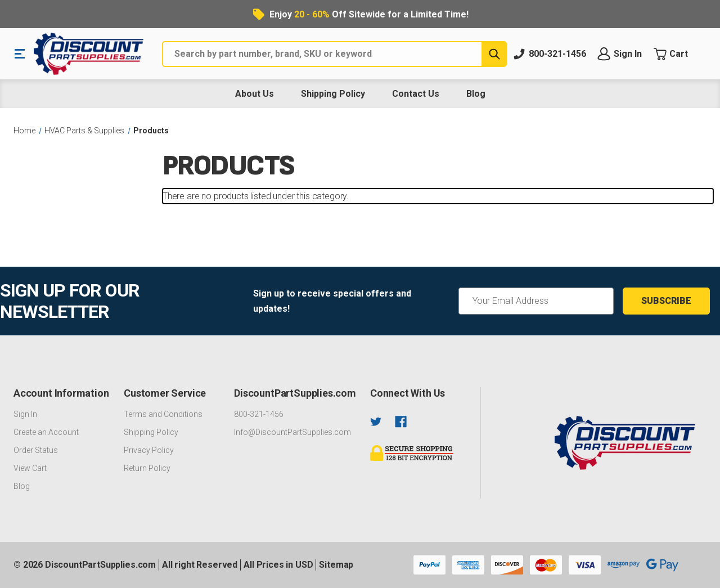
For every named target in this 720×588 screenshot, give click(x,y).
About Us (255, 94)
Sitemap (336, 565)
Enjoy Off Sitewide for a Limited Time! (369, 14)
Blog (476, 94)
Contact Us (416, 94)
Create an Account (46, 432)
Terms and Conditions (163, 414)
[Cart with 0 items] (680, 54)
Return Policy (147, 468)
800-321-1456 (259, 414)
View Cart (30, 468)
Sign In (25, 414)
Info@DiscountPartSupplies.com (292, 432)
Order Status (36, 450)
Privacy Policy (149, 450)
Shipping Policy (333, 94)
